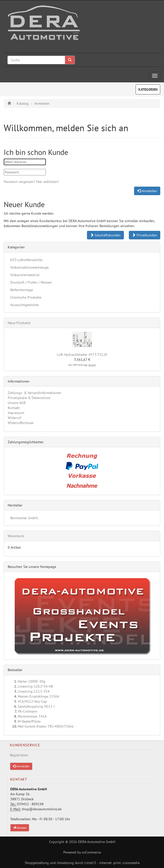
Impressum (16, 413)
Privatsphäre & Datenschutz (29, 398)
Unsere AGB (17, 403)
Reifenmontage (22, 290)
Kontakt (14, 408)
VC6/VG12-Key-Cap (32, 701)
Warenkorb (16, 536)
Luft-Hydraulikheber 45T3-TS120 (82, 355)
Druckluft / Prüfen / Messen (31, 282)
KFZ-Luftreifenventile (26, 260)
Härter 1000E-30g (32, 681)
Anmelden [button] (21, 766)
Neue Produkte (19, 323)
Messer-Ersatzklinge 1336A (38, 696)
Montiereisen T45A (32, 716)
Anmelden (42, 103)
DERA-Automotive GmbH (97, 842)
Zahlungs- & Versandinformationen (35, 393)
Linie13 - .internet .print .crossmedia (112, 863)
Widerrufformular (21, 423)
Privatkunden (145, 235)
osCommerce (91, 852)
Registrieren (19, 755)
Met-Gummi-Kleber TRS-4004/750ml (46, 726)
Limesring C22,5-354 (34, 691)
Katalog (23, 103)
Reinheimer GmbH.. (25, 518)
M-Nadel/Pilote (29, 721)
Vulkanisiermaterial (25, 275)
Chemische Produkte (26, 297)
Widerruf (14, 418)
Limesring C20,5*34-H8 (35, 686)
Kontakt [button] (20, 828)
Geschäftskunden (105, 235)
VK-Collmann (28, 711)
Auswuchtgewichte (24, 305)
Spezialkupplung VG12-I (36, 706)
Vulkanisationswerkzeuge (29, 267)
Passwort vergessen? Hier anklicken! (31, 182)
